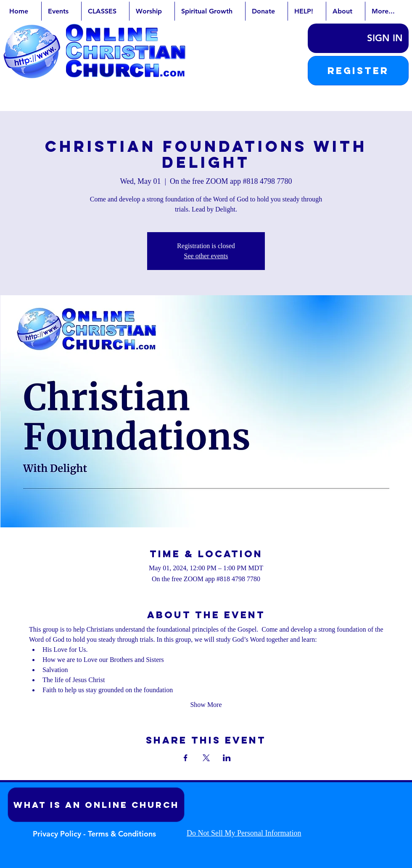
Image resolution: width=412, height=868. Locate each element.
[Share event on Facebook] (186, 758)
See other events (206, 256)
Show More (206, 705)
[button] (358, 71)
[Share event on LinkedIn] (227, 758)
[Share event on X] (206, 758)
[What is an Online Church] (96, 805)
